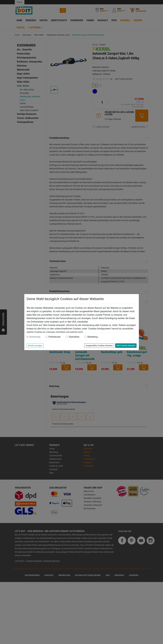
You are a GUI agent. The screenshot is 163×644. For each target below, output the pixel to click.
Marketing (93, 337)
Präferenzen (55, 337)
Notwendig (35, 337)
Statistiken (74, 337)
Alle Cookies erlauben (126, 346)
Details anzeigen (35, 346)
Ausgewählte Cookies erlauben (99, 346)
